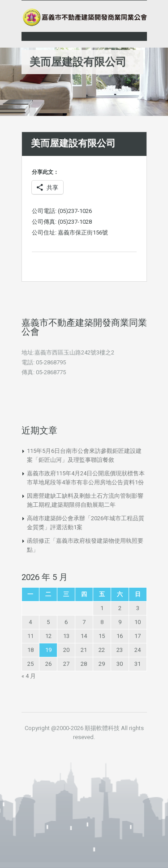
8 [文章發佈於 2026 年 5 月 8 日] (102, 622)
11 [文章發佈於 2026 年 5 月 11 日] (30, 636)
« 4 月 (29, 676)
